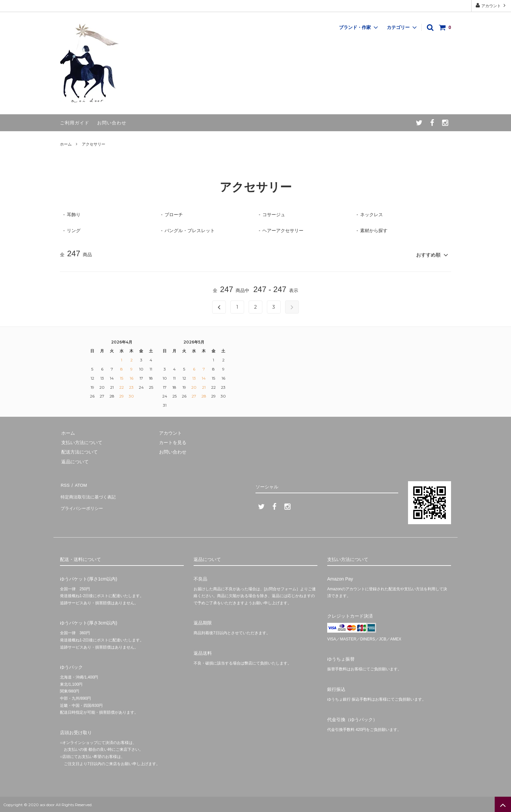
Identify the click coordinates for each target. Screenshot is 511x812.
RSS (65, 483)
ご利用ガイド (75, 123)
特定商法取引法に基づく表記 (90, 493)
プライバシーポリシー (83, 502)
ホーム (66, 144)
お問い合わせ (112, 123)
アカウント (491, 5)
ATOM (79, 483)
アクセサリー (94, 144)
